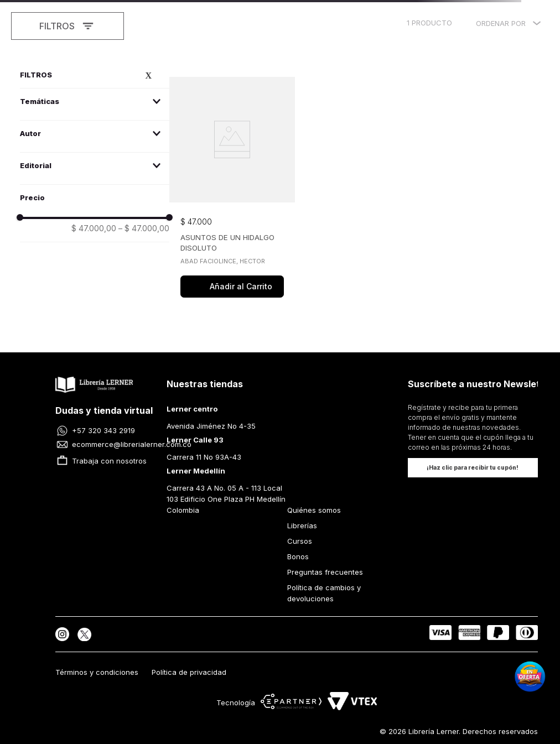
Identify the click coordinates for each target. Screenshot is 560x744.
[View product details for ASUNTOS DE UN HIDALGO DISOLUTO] (232, 188)
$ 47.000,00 (94, 228)
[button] (95, 102)
